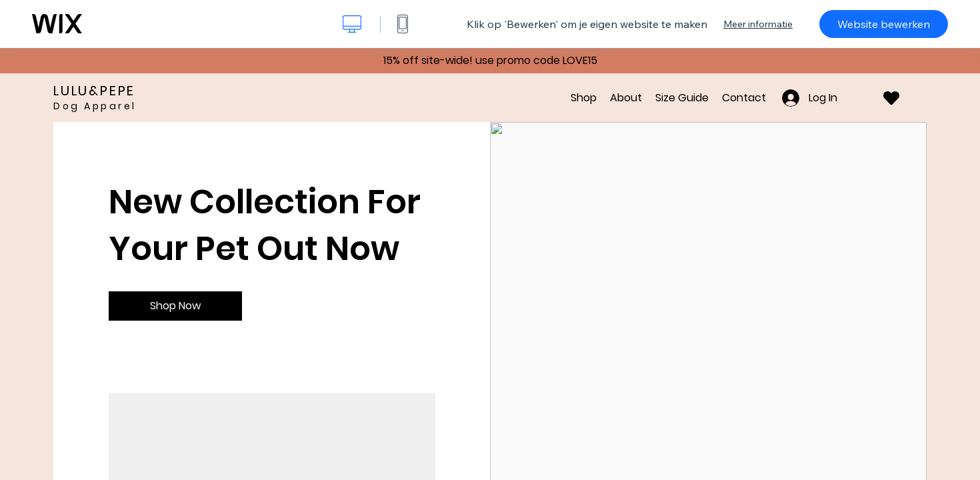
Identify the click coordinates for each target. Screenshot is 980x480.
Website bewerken (884, 24)
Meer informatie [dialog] (758, 24)
